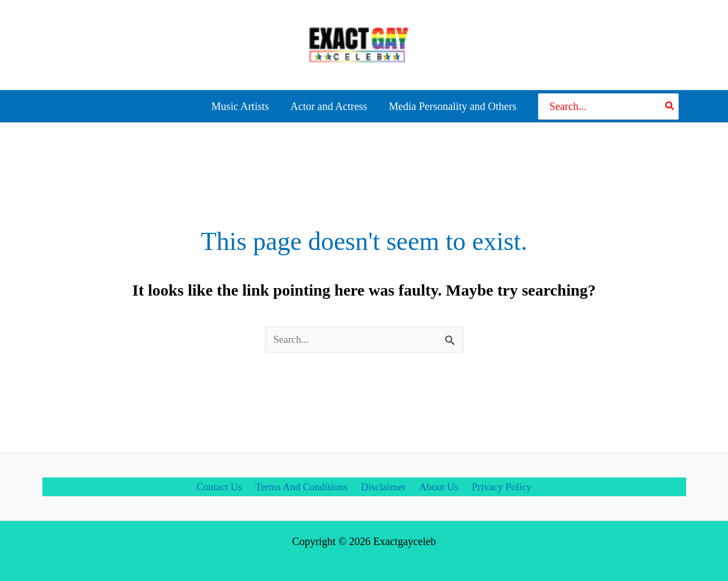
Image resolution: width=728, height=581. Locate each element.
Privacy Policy (502, 482)
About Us (439, 482)
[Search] (670, 103)
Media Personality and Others (453, 103)
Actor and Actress (329, 103)
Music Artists (240, 103)
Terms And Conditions (302, 482)
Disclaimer (385, 482)
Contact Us (218, 482)
